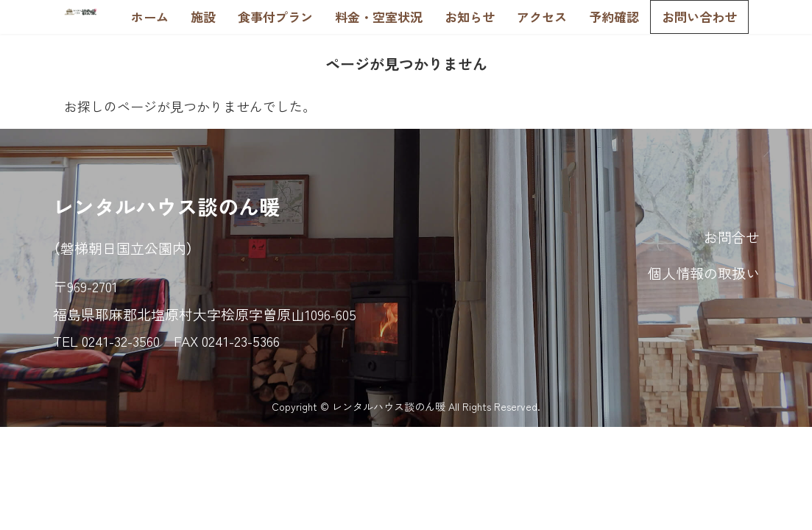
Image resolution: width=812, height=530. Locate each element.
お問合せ (732, 237)
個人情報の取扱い (704, 273)
